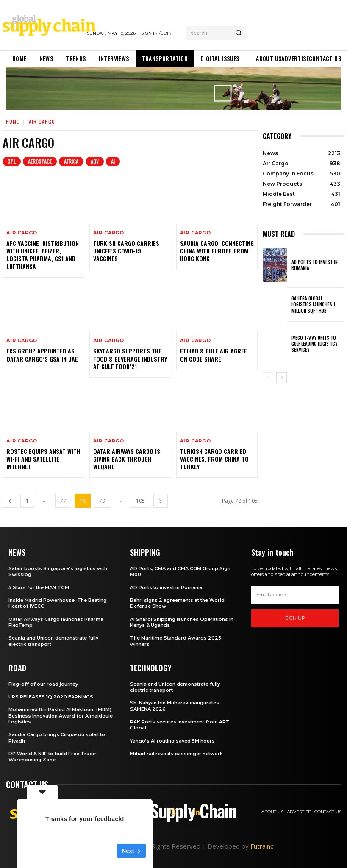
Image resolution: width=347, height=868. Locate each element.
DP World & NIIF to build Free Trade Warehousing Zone (52, 757)
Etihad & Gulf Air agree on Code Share (214, 355)
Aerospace (40, 161)
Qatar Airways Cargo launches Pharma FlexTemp (56, 622)
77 (63, 501)
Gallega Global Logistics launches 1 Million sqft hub (313, 305)
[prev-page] (10, 501)
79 (102, 501)
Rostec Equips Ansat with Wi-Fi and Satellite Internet (43, 459)
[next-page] (161, 501)
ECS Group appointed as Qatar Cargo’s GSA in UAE (42, 355)
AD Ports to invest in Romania (315, 265)
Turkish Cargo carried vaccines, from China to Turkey (214, 459)
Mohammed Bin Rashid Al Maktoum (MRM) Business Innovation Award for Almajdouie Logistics (61, 716)
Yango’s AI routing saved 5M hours (172, 741)
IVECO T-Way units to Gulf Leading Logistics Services (315, 344)
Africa (71, 161)
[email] (295, 595)
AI (113, 161)
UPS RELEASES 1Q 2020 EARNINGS (51, 697)
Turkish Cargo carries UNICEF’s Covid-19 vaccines (126, 251)
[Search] (238, 33)
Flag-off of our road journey (43, 684)
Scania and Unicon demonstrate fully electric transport (175, 687)
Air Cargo (22, 233)
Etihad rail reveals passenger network (176, 754)
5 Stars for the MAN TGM (39, 587)
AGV (95, 161)
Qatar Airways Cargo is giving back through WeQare (127, 459)
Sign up (295, 618)
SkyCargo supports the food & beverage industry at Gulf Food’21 (130, 358)
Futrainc (262, 846)
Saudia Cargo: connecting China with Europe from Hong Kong (217, 251)
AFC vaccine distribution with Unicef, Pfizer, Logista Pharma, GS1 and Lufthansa (43, 255)
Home (12, 121)
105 (140, 501)
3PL (12, 161)
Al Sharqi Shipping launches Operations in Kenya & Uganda (182, 622)
